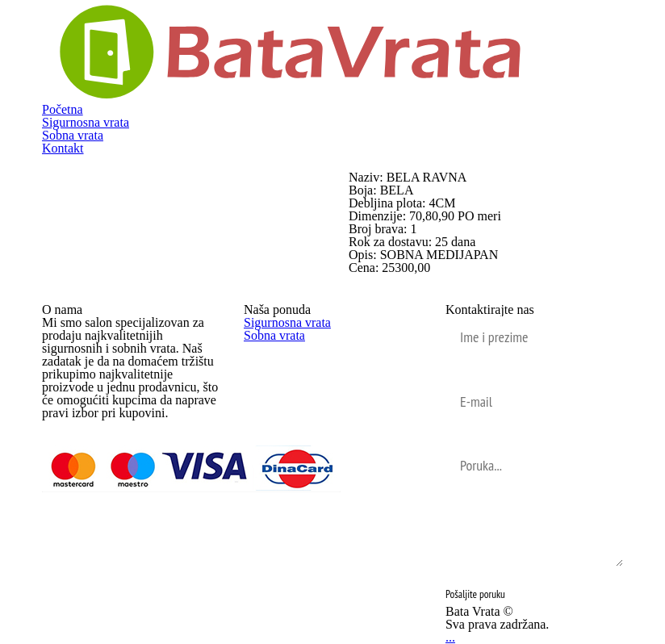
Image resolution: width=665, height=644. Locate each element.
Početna (63, 109)
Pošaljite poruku (475, 594)
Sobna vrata (73, 135)
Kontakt (63, 148)
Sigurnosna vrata (86, 122)
